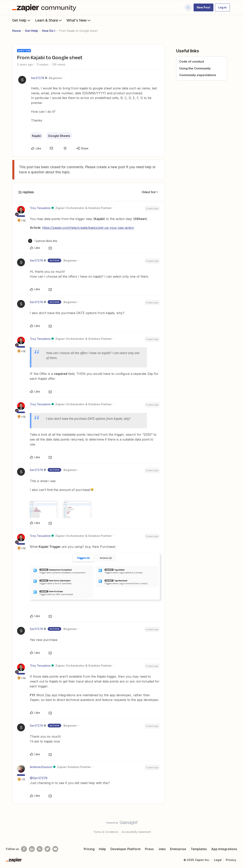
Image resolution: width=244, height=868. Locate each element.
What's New (79, 20)
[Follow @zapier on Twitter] (47, 849)
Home (17, 31)
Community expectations (198, 75)
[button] (203, 7)
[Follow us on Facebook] (24, 849)
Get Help (22, 20)
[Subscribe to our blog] (40, 849)
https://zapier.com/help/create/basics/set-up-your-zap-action (88, 228)
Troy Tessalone (40, 208)
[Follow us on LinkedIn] (32, 849)
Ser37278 (38, 78)
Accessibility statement (136, 832)
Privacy (231, 860)
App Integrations (224, 849)
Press (149, 849)
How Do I (49, 31)
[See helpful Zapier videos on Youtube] (55, 849)
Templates (199, 849)
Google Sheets (59, 136)
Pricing (89, 849)
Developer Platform (126, 849)
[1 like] (43, 241)
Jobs (162, 849)
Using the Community (195, 68)
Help (102, 849)
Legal (218, 860)
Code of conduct (192, 61)
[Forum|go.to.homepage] (45, 7)
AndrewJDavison (41, 767)
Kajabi (36, 136)
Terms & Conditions (106, 832)
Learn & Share (49, 20)
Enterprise (178, 849)
